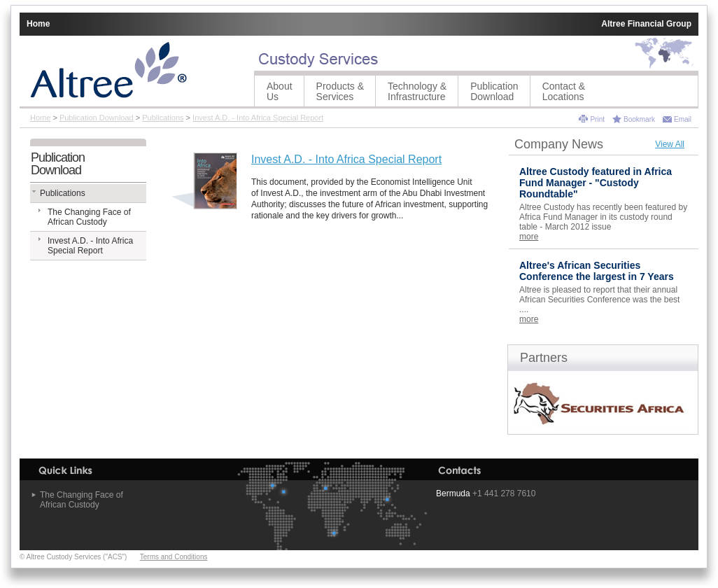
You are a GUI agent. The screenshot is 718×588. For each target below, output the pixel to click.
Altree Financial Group (646, 24)
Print (597, 119)
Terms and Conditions (174, 557)
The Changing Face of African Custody (89, 217)
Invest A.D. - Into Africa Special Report (258, 118)
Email (683, 119)
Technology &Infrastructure (417, 91)
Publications (163, 118)
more (529, 237)
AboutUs (280, 91)
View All (670, 144)
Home (38, 24)
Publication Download (494, 91)
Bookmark (639, 119)
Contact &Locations (564, 91)
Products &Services (340, 91)
